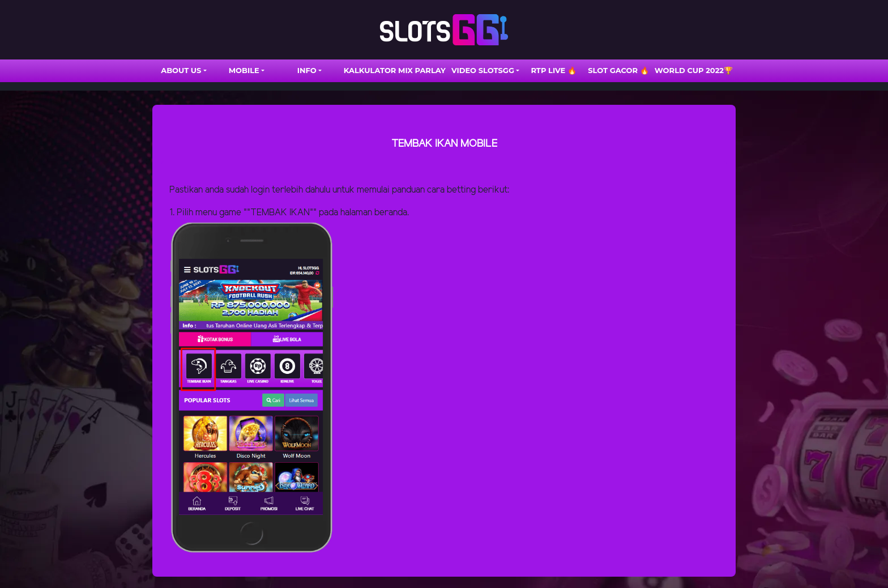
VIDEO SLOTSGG (483, 70)
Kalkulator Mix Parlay (395, 70)
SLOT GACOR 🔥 (618, 70)
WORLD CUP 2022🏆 (694, 70)
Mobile (244, 70)
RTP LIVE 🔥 (553, 70)
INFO (307, 70)
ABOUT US (181, 70)
